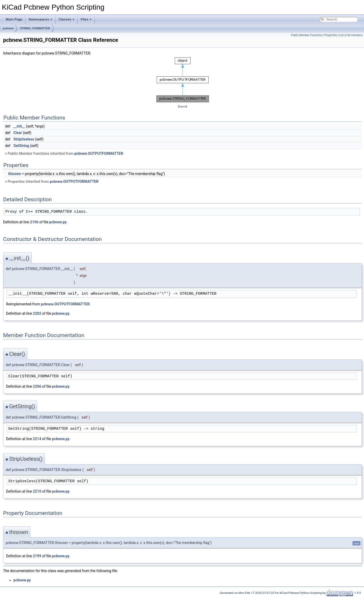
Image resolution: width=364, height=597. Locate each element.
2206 (37, 386)
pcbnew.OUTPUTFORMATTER (99, 153)
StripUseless (24, 139)
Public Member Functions (307, 35)
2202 (37, 313)
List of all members (351, 35)
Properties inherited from (51, 182)
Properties (331, 35)
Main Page (14, 19)
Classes (67, 19)
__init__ (19, 126)
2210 (37, 491)
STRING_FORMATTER (35, 28)
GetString (21, 146)
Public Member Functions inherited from (64, 153)
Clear (18, 133)
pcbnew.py (58, 222)
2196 (34, 222)
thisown (15, 174)
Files (86, 19)
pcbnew (8, 28)
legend (183, 106)
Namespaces (40, 19)
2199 (37, 556)
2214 (37, 439)
